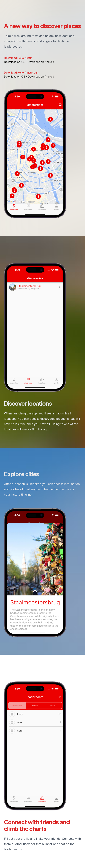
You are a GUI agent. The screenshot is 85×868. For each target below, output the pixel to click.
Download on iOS (15, 62)
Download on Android (41, 62)
